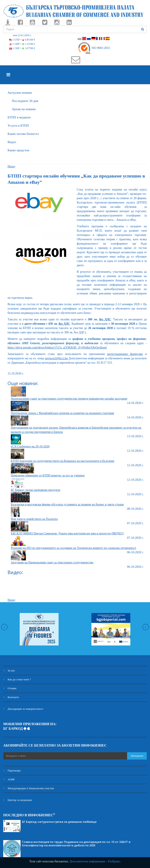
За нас (9, 670)
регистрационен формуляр (125, 354)
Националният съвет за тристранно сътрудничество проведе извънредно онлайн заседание (69, 399)
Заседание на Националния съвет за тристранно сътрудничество (52, 562)
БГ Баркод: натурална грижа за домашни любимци (59, 822)
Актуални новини (20, 93)
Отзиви (10, 688)
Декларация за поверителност (23, 709)
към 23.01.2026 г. (22, 35)
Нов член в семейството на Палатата (34, 519)
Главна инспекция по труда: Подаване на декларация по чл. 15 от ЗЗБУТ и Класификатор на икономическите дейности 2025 (76, 844)
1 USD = (22, 40)
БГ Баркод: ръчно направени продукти (35, 490)
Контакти (11, 697)
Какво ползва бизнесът (23, 134)
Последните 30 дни (25, 101)
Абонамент (137, 756)
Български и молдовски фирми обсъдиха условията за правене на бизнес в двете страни (67, 504)
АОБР (9, 779)
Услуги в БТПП (18, 126)
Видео (12, 142)
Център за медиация (18, 800)
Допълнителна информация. (88, 861)
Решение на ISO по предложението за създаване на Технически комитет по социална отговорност (73, 548)
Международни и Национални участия (29, 788)
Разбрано (114, 861)
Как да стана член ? (17, 679)
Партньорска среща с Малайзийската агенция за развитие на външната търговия (62, 413)
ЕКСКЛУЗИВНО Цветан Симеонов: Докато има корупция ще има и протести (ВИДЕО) (67, 533)
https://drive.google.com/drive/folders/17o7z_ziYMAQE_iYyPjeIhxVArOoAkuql (57, 348)
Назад (11, 166)
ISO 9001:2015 (94, 48)
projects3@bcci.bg (56, 358)
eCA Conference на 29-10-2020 (30, 446)
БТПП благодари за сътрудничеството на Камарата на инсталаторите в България (62, 461)
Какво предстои (18, 150)
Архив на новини (24, 109)
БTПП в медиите (19, 117)
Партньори (12, 770)
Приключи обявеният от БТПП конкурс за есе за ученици (48, 475)
